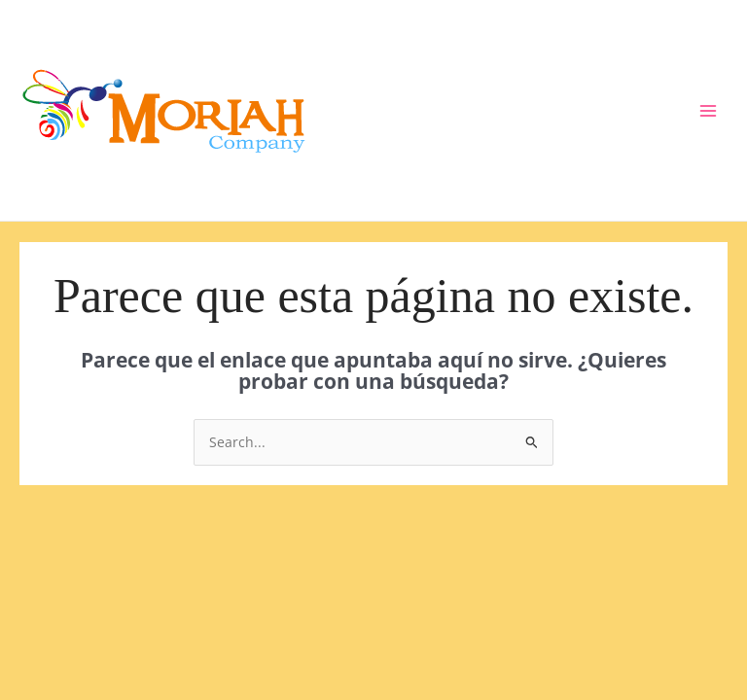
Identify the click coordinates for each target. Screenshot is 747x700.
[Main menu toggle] (709, 110)
